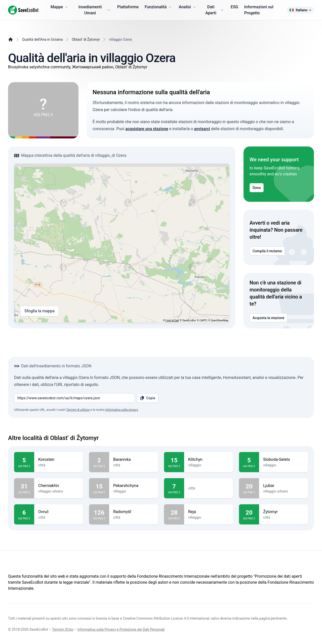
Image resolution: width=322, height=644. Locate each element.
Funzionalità (159, 7)
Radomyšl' (134, 512)
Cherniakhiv (59, 486)
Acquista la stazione (269, 318)
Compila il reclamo (267, 251)
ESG (234, 7)
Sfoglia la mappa (39, 311)
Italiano (300, 10)
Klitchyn (209, 460)
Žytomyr (284, 512)
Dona (257, 188)
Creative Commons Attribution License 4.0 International (166, 618)
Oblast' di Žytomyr (86, 39)
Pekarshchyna (134, 486)
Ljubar (284, 486)
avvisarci (202, 129)
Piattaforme (128, 7)
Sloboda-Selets (284, 460)
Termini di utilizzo (78, 410)
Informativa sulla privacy (122, 410)
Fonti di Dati (172, 320)
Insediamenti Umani (95, 10)
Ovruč (59, 512)
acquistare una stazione (147, 129)
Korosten (59, 460)
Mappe (60, 7)
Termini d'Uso (63, 629)
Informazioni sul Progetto (259, 10)
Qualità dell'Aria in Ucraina (42, 39)
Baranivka (134, 460)
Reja (209, 512)
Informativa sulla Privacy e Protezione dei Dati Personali (121, 629)
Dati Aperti (215, 10)
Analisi (188, 7)
